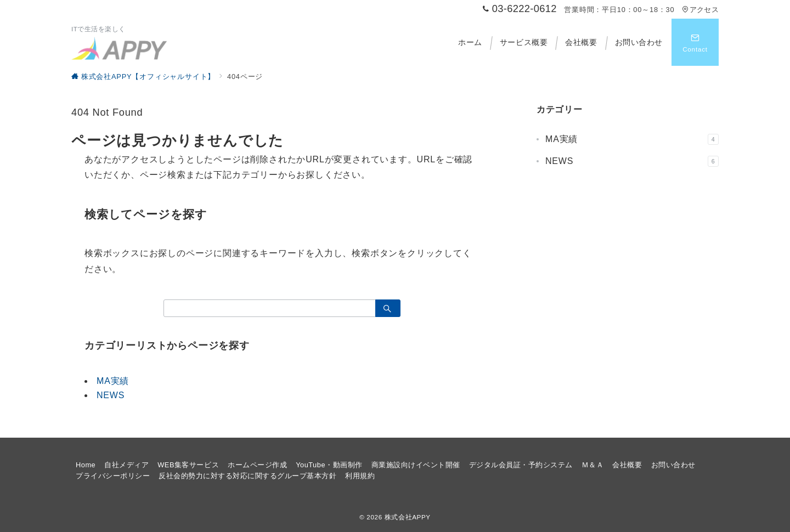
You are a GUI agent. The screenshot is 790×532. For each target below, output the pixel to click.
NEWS (111, 395)
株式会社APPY (408, 517)
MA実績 (113, 381)
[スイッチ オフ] (695, 42)
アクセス (700, 10)
